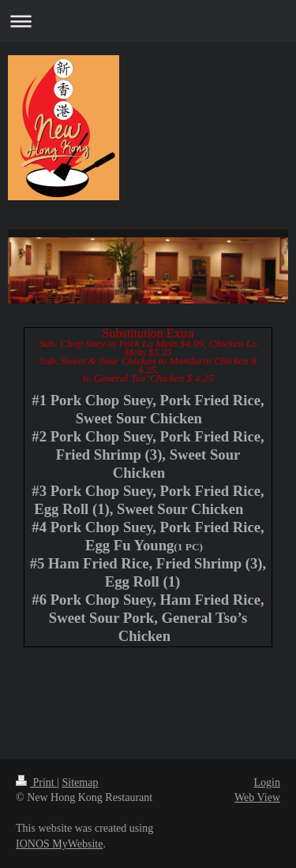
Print (36, 782)
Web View (257, 797)
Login (267, 782)
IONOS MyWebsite (59, 844)
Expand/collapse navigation (148, 21)
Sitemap (81, 782)
